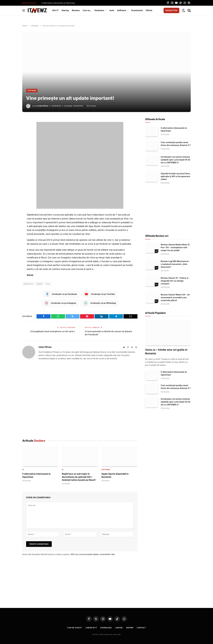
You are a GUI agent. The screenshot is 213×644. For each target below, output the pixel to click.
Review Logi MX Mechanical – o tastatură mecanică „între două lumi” (175, 264)
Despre (130, 628)
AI (23, 470)
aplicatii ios (28, 284)
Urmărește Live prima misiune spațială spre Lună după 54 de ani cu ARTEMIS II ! (175, 160)
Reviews (76, 10)
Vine (48, 284)
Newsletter (171, 10)
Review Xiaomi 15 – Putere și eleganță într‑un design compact (175, 281)
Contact (142, 628)
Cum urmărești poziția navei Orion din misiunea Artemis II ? (176, 144)
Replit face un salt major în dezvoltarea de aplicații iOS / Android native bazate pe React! (79, 477)
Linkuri (119, 628)
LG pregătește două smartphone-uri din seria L (52, 331)
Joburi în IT (91, 628)
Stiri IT (55, 10)
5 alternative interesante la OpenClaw (58, 3)
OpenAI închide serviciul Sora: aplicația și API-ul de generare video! (176, 176)
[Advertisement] (80, 399)
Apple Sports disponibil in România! (115, 475)
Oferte (149, 10)
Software (122, 10)
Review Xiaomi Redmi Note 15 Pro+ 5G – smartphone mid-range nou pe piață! (175, 247)
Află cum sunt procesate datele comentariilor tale (93, 554)
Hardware (99, 10)
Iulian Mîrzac (43, 106)
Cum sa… (87, 10)
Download (106, 628)
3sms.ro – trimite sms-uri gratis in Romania (166, 352)
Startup (65, 10)
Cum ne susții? (74, 628)
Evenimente (137, 10)
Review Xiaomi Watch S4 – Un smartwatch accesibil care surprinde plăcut (175, 297)
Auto (112, 10)
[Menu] (24, 11)
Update (39, 284)
